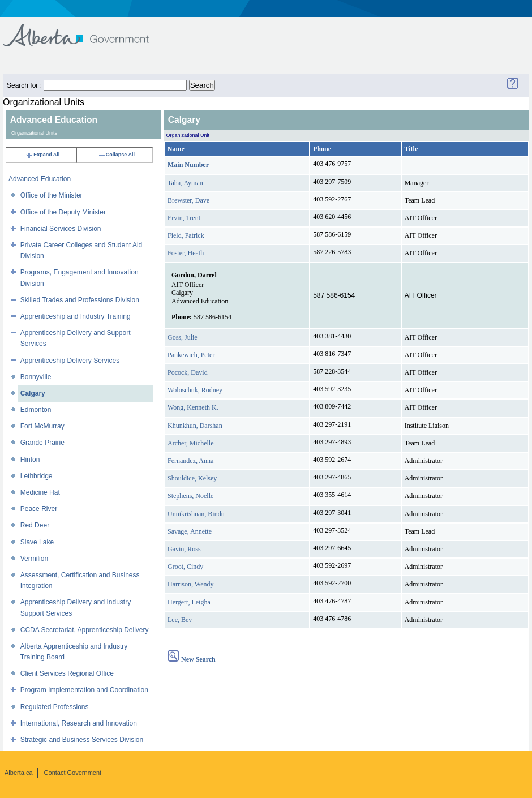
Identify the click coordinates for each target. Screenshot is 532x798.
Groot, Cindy (185, 567)
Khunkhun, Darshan (195, 426)
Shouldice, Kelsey (192, 478)
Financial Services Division (61, 229)
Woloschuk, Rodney (195, 390)
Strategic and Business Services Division (82, 740)
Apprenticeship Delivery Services (70, 361)
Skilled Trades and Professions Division (80, 300)
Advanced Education (40, 179)
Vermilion (34, 559)
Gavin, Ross (184, 549)
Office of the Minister (52, 195)
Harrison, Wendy (190, 584)
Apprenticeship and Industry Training (76, 316)
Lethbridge (37, 476)
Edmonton (36, 410)
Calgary (33, 393)
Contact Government (73, 773)
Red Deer (35, 525)
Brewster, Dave (188, 200)
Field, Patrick (186, 235)
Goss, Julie (183, 337)
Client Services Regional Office (67, 673)
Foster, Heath (186, 253)
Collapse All (116, 155)
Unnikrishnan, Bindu (196, 514)
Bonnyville (36, 377)
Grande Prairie (42, 443)
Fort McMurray (42, 426)
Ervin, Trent (184, 218)
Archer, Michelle (190, 443)
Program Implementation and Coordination (84, 690)
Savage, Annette (190, 531)
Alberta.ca (19, 773)
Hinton (30, 460)
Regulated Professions (55, 707)
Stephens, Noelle (190, 496)
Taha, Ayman (185, 183)
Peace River (39, 509)
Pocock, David (188, 372)
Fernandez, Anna (190, 461)
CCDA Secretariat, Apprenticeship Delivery (85, 630)
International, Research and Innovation (79, 723)
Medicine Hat (40, 492)
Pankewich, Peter (191, 355)
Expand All (42, 155)
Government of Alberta (85, 30)
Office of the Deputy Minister (63, 212)
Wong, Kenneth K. (193, 407)
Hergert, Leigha (189, 602)
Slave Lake (37, 542)
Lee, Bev (180, 620)
